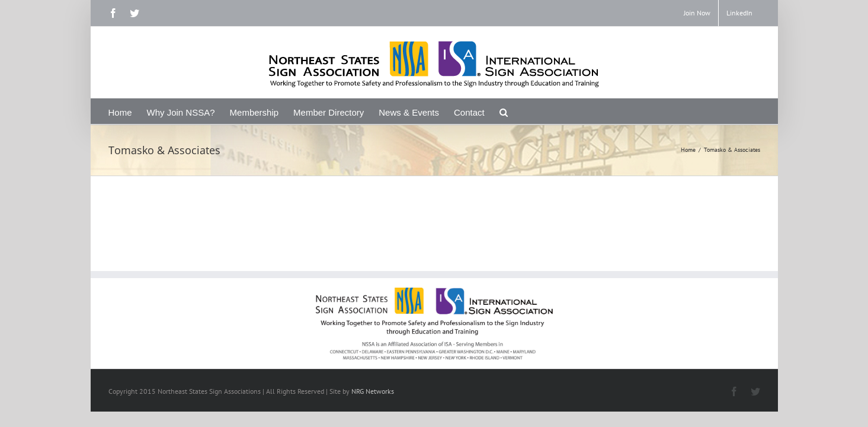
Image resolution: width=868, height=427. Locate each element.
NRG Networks (373, 391)
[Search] (575, 111)
